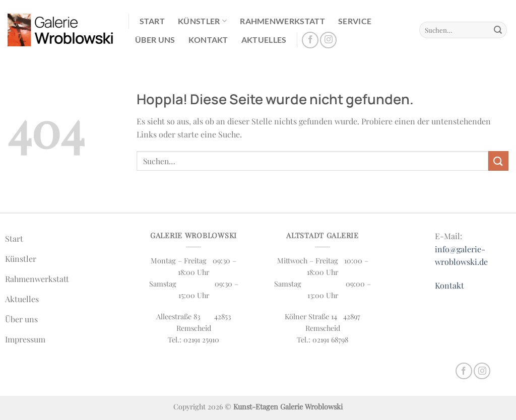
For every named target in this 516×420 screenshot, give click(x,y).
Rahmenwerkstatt (282, 21)
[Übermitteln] (498, 30)
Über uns (155, 40)
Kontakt (208, 40)
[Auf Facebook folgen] (310, 40)
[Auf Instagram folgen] (328, 40)
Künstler (202, 21)
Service (355, 21)
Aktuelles (264, 40)
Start (152, 21)
